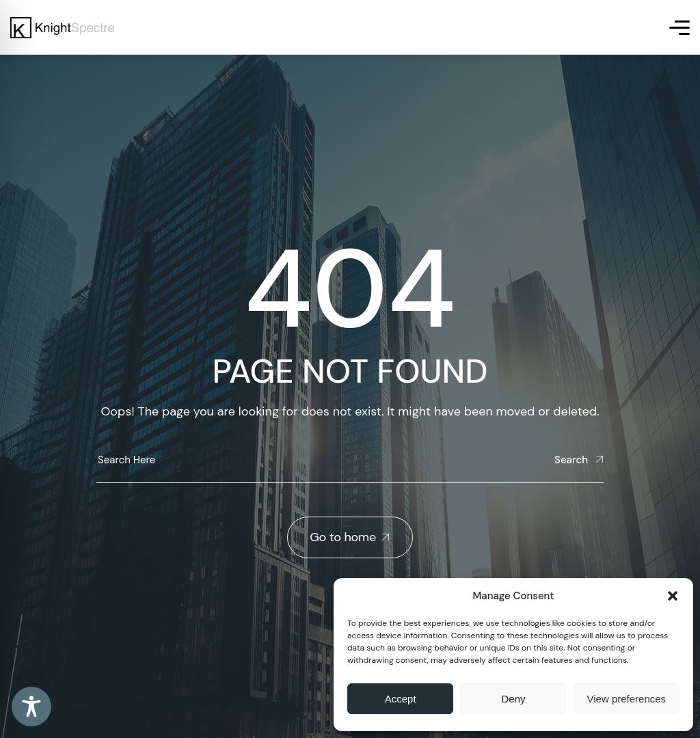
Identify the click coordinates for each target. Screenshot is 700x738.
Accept (401, 699)
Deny (513, 699)
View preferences (627, 699)
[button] (673, 596)
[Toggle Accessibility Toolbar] (31, 707)
